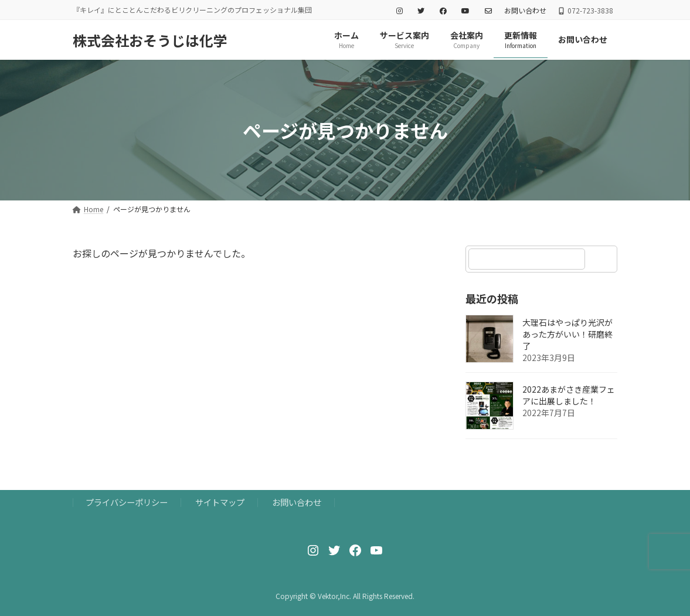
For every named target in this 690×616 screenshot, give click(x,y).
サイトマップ (220, 502)
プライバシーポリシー (127, 502)
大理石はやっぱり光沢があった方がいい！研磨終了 (567, 335)
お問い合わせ (525, 11)
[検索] (603, 259)
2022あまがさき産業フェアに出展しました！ (569, 396)
